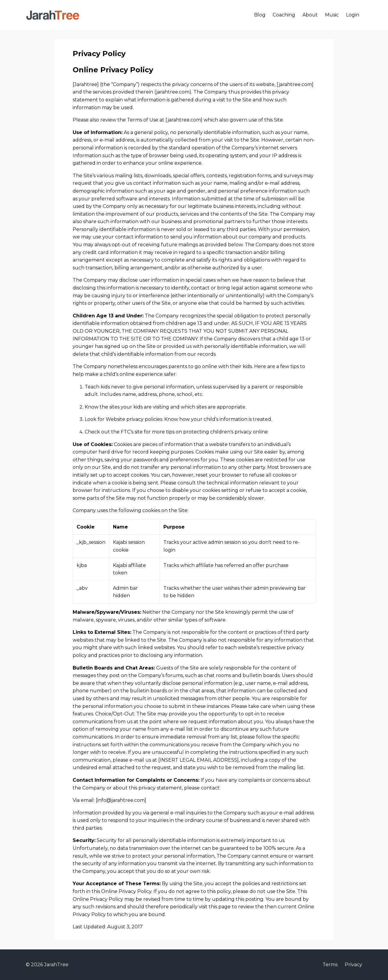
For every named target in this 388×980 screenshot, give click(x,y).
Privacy (353, 965)
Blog (260, 15)
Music (332, 15)
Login (353, 15)
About (310, 15)
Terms (330, 965)
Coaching (284, 15)
